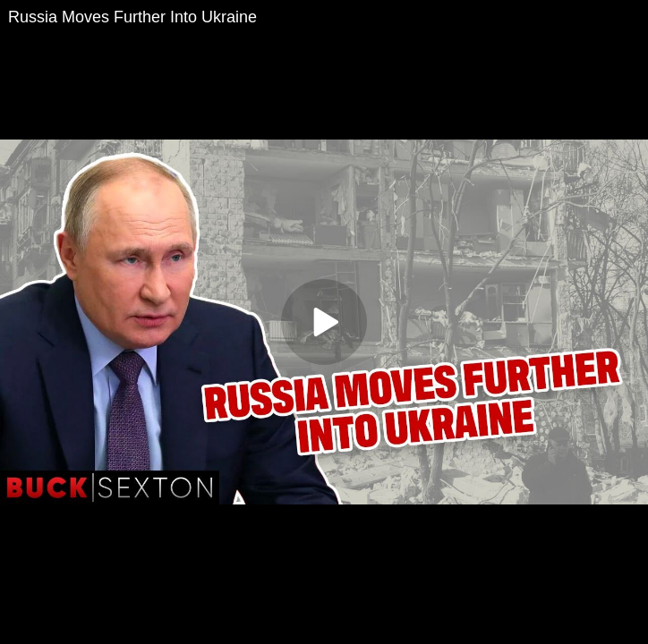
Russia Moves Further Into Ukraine (132, 17)
